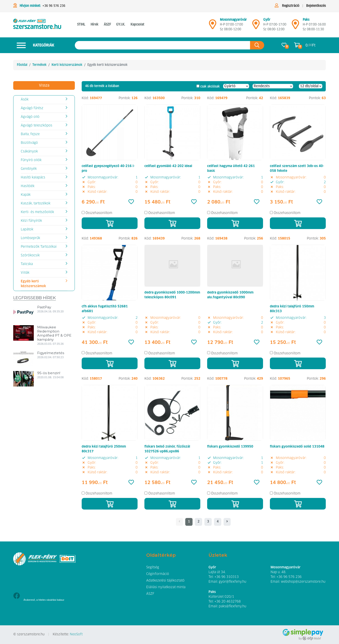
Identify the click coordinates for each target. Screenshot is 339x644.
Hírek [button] (94, 25)
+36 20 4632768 (228, 602)
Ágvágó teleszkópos (37, 126)
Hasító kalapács (33, 178)
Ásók (25, 100)
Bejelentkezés (316, 6)
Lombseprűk (30, 238)
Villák (25, 273)
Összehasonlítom (99, 213)
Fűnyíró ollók (31, 160)
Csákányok (29, 152)
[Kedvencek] (131, 202)
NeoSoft (76, 634)
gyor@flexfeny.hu (232, 582)
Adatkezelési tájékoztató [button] (165, 581)
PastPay (44, 307)
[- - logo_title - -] (227, 522)
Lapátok (27, 229)
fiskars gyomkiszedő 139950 (230, 447)
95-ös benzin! (49, 373)
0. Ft (310, 45)
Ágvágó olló (30, 117)
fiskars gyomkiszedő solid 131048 (297, 447)
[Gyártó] (236, 86)
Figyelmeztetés (51, 353)
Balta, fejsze (30, 134)
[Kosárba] (110, 223)
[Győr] (256, 26)
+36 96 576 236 (54, 6)
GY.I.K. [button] (121, 25)
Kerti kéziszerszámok (67, 65)
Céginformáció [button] (158, 574)
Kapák (26, 195)
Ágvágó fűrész (32, 108)
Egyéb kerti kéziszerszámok (33, 284)
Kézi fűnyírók (31, 221)
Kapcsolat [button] (137, 25)
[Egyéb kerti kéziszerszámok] (37, 25)
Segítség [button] (153, 567)
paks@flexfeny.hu (232, 606)
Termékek (39, 65)
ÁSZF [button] (107, 25)
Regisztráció (291, 6)
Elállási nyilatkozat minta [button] (166, 587)
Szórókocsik (30, 255)
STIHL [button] (81, 25)
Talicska (27, 264)
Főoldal (22, 65)
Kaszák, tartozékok (36, 204)
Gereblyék (29, 169)
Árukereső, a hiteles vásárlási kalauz (44, 600)
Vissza (44, 85)
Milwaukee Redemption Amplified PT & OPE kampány (54, 333)
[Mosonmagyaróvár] (213, 26)
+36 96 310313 (227, 577)
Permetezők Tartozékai (39, 247)
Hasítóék (28, 186)
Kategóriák (34, 45)
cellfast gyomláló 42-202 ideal (168, 166)
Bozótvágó (29, 143)
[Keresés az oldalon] (163, 45)
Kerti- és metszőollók (37, 212)
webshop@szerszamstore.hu (303, 582)
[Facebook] (17, 596)
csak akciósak (210, 87)
